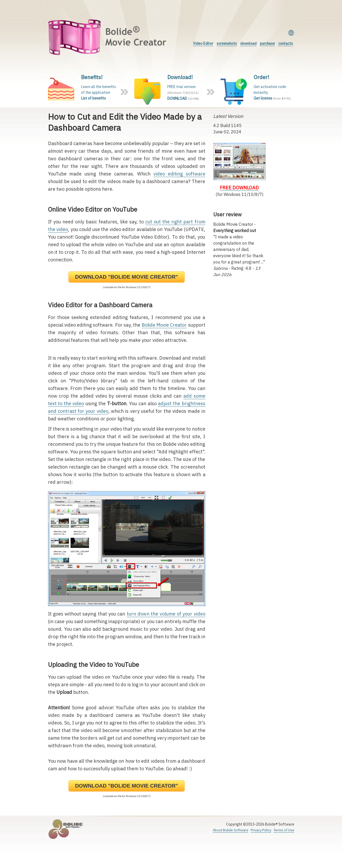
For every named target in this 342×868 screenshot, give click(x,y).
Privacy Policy (261, 830)
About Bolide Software (231, 830)
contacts (286, 43)
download (248, 43)
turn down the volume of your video (166, 614)
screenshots (227, 43)
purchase (267, 43)
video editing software (179, 174)
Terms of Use (284, 830)
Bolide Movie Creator (164, 325)
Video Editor (203, 43)
